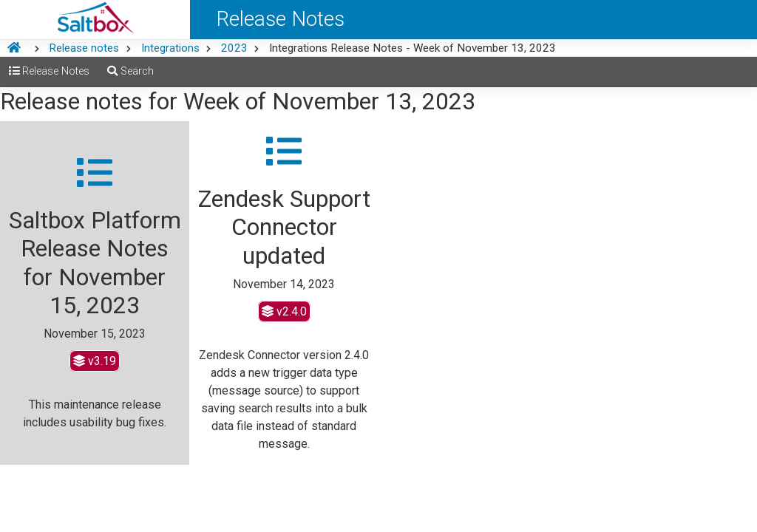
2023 (234, 48)
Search (130, 71)
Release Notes (49, 71)
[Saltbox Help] (95, 20)
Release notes (84, 48)
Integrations (170, 48)
